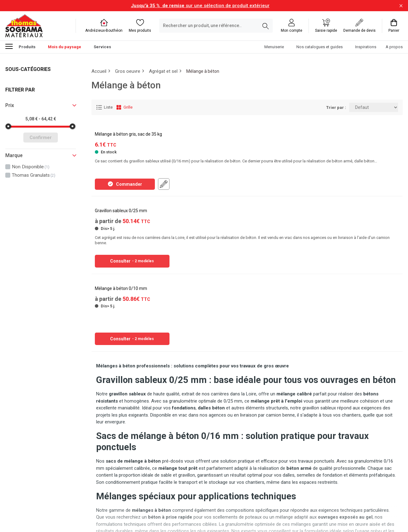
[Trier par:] (374, 107)
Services (102, 47)
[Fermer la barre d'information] (401, 6)
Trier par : (336, 107)
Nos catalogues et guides (320, 47)
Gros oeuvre (128, 71)
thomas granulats (34, 175)
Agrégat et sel (163, 71)
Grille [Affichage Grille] (124, 107)
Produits (20, 46)
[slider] (8, 126)
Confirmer (41, 138)
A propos (394, 47)
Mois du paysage (65, 47)
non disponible (31, 167)
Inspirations (366, 47)
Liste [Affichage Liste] (104, 107)
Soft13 (97, 518)
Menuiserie (274, 47)
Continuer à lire (247, 492)
